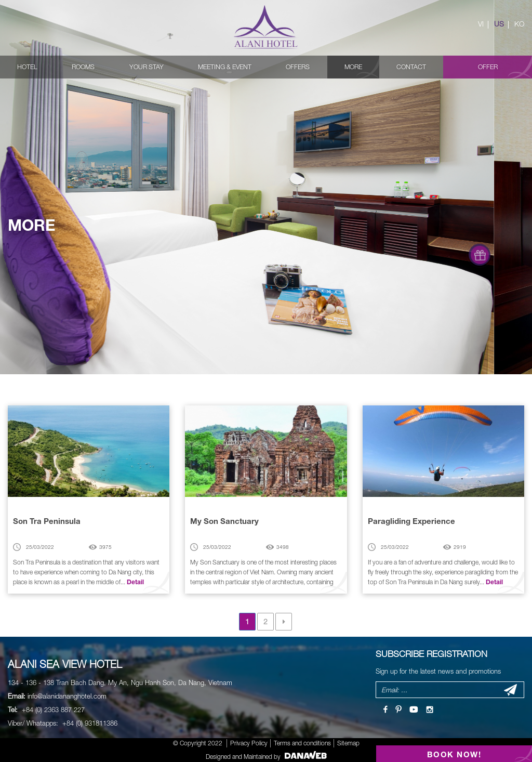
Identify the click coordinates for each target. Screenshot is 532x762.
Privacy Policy (249, 743)
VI (481, 24)
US (499, 24)
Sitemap (348, 743)
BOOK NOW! (454, 754)
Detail (135, 582)
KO (519, 24)
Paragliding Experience (411, 521)
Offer (488, 67)
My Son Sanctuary (224, 521)
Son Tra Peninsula (47, 521)
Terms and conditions (302, 743)
